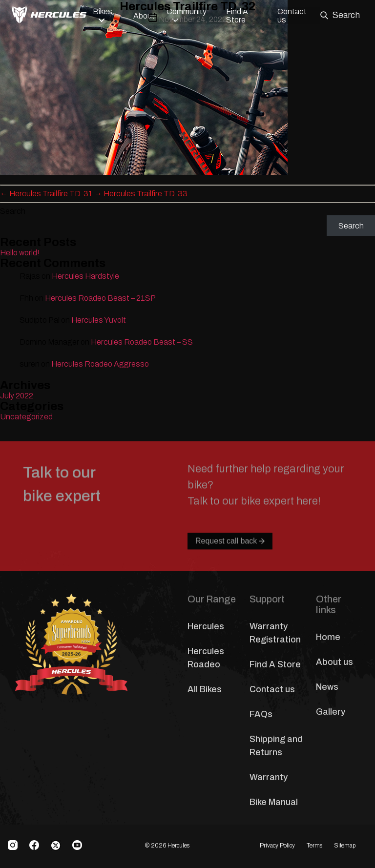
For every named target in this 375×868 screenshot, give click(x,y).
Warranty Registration (275, 633)
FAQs (261, 714)
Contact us (272, 689)
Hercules (206, 626)
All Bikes (205, 689)
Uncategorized (26, 417)
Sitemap (345, 846)
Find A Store (275, 664)
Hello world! (20, 253)
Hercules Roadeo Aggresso (100, 364)
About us (334, 662)
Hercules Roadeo (206, 658)
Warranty (269, 777)
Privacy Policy (277, 846)
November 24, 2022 (193, 19)
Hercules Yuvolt (99, 320)
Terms (314, 846)
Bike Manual (274, 802)
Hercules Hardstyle (85, 276)
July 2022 (17, 396)
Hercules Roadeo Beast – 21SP (100, 298)
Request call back (230, 561)
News (327, 687)
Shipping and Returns (276, 746)
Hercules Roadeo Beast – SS (142, 342)
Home (328, 637)
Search (13, 211)
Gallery (331, 712)
